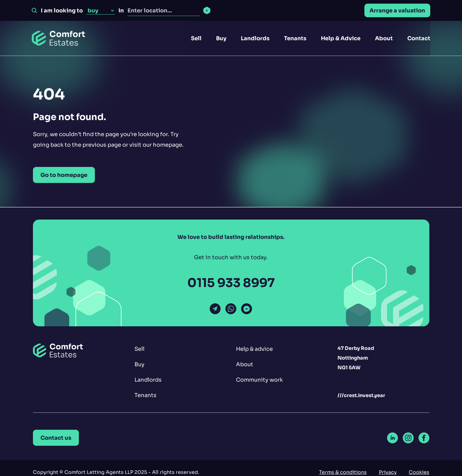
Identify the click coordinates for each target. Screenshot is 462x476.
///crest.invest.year (361, 395)
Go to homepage (64, 175)
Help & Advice (341, 38)
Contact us (56, 438)
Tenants (295, 38)
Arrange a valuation (397, 10)
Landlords (255, 38)
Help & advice (254, 349)
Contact (419, 38)
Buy (221, 38)
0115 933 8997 (231, 283)
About (384, 38)
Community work (259, 380)
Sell (196, 38)
